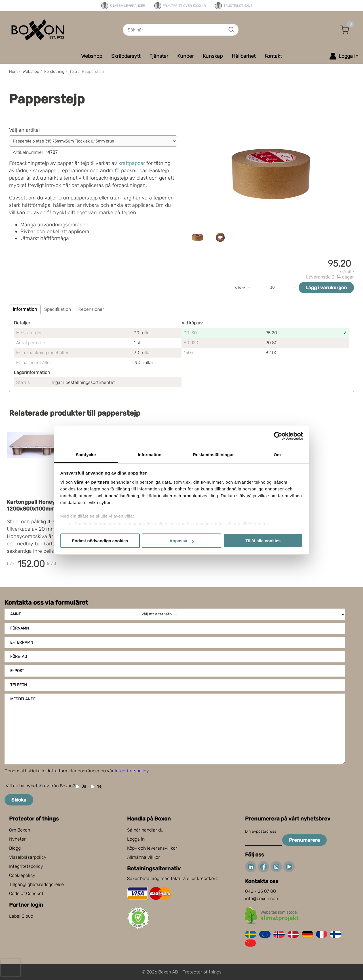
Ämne (16, 614)
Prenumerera (304, 840)
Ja (81, 787)
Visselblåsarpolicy (28, 857)
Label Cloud (21, 916)
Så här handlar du (145, 830)
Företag (19, 657)
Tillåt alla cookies (263, 541)
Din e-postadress (261, 831)
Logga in (136, 839)
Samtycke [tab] (86, 455)
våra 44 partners (92, 482)
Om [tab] (277, 455)
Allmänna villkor (143, 857)
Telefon (19, 685)
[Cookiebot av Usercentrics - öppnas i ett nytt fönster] (278, 436)
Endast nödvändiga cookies (100, 541)
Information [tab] (150, 455)
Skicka (19, 800)
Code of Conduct (26, 893)
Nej (96, 787)
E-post (17, 671)
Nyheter (17, 839)
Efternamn (22, 642)
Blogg (15, 848)
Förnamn (20, 628)
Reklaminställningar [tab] (213, 455)
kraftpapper (132, 163)
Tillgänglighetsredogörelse (36, 884)
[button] (345, 30)
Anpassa (182, 541)
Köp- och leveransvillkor (152, 848)
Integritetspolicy (26, 866)
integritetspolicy (132, 771)
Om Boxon (20, 830)
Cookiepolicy (22, 875)
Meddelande (23, 699)
